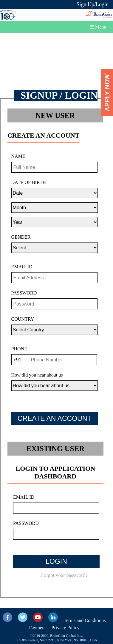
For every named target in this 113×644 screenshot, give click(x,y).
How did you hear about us (37, 375)
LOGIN (56, 561)
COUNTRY (23, 319)
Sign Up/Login (92, 4)
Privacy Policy (66, 628)
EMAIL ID (22, 267)
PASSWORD (24, 293)
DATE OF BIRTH (29, 182)
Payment (38, 628)
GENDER (21, 237)
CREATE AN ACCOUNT (55, 418)
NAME (18, 156)
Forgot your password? (64, 575)
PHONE (19, 349)
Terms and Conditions (85, 620)
